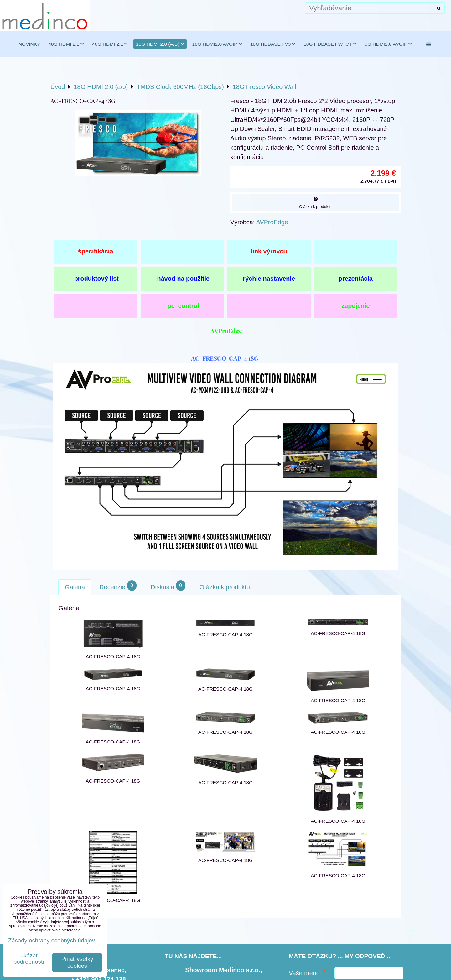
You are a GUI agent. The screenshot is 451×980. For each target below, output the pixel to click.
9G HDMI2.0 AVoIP (389, 44)
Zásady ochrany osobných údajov (52, 940)
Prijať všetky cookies (77, 962)
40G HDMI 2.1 (110, 44)
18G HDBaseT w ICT (330, 44)
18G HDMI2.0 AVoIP (217, 44)
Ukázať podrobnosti (29, 959)
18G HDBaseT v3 (273, 44)
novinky (29, 44)
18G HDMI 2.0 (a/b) (160, 44)
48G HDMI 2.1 (66, 44)
